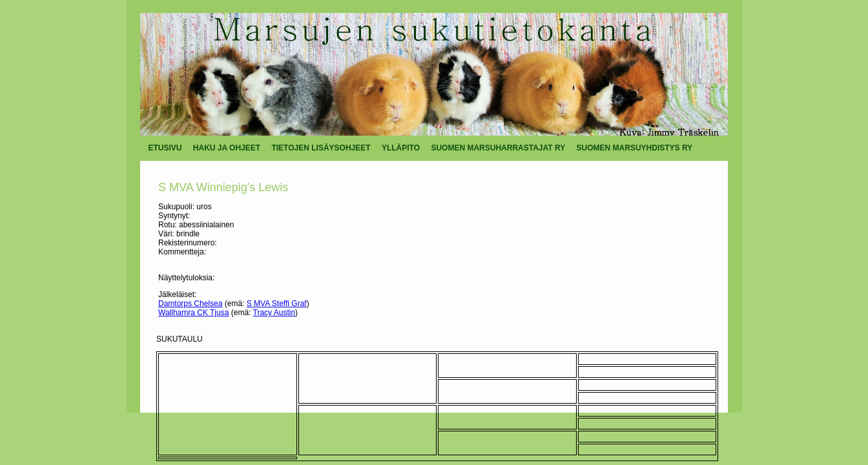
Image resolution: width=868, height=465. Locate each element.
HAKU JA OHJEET (227, 148)
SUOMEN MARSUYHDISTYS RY (635, 148)
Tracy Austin (274, 313)
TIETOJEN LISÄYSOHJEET (321, 148)
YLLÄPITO (401, 148)
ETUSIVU (165, 148)
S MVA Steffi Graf (277, 304)
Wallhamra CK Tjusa (193, 313)
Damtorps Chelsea (190, 304)
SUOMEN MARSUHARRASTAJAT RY (498, 148)
